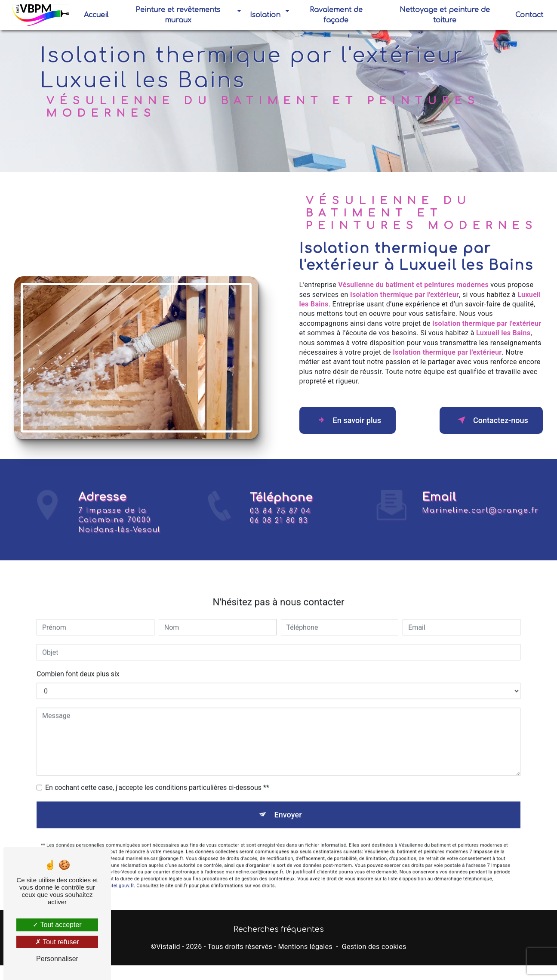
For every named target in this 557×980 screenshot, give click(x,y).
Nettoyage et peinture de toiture (444, 15)
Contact (528, 15)
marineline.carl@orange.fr (480, 500)
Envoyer (288, 805)
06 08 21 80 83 (279, 532)
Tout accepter (57, 925)
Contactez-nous (486, 420)
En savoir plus (352, 420)
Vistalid (168, 949)
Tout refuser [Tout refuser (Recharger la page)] (57, 942)
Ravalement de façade (336, 15)
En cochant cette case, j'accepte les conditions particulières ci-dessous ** (157, 777)
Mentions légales (305, 949)
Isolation (265, 15)
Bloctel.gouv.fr (118, 877)
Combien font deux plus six (78, 663)
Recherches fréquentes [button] (279, 932)
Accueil (97, 15)
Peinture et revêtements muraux (179, 15)
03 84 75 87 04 (281, 522)
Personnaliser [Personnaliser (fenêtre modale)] (57, 959)
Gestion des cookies (374, 949)
